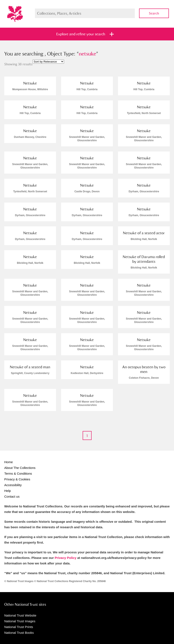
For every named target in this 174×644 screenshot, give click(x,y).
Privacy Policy (66, 558)
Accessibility (13, 485)
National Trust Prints (19, 627)
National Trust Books (19, 633)
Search (154, 13)
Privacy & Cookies (17, 479)
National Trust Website (20, 615)
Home (9, 462)
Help (8, 491)
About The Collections (20, 468)
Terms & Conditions (18, 473)
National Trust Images (20, 621)
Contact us (12, 496)
